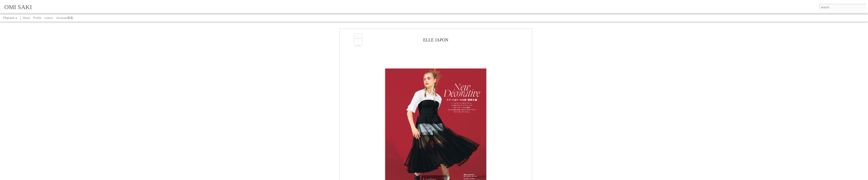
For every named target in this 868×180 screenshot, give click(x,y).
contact (49, 18)
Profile (37, 18)
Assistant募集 (65, 18)
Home (26, 18)
